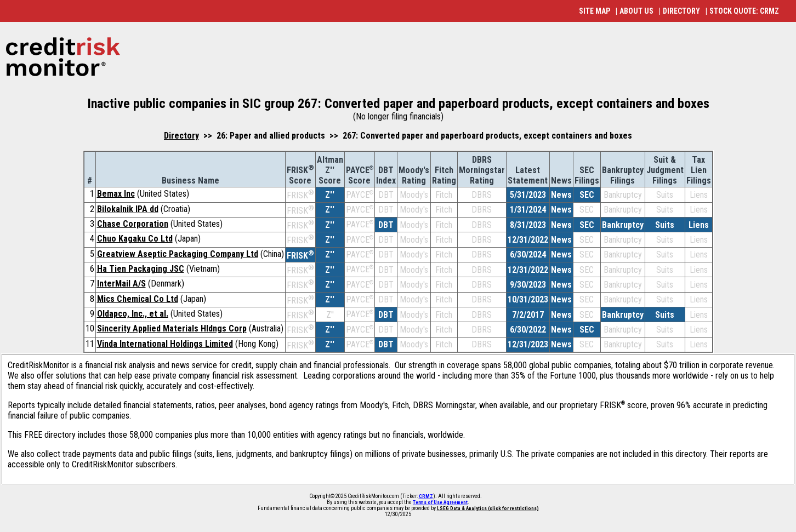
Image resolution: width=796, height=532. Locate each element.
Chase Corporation (133, 224)
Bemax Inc (116, 194)
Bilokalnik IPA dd (128, 209)
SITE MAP (595, 11)
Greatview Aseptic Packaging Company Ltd (178, 254)
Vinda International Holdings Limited (165, 344)
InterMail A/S (121, 284)
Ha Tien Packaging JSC (141, 269)
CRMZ (426, 496)
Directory (181, 136)
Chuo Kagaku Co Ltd (135, 239)
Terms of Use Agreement (440, 502)
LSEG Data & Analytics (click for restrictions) (488, 508)
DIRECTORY (681, 11)
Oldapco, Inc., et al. (133, 314)
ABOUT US (636, 11)
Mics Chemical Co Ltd (138, 299)
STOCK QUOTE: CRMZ (744, 11)
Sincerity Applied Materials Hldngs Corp (172, 328)
